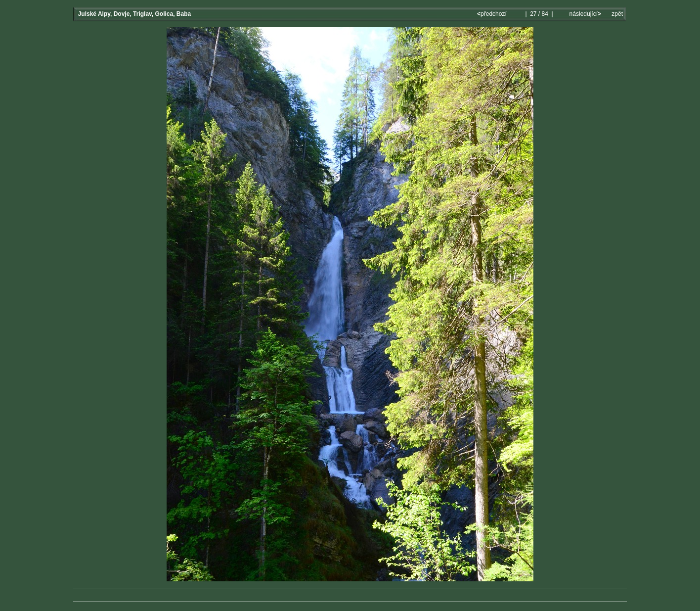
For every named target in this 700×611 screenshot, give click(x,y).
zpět (617, 14)
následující (584, 14)
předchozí (493, 14)
